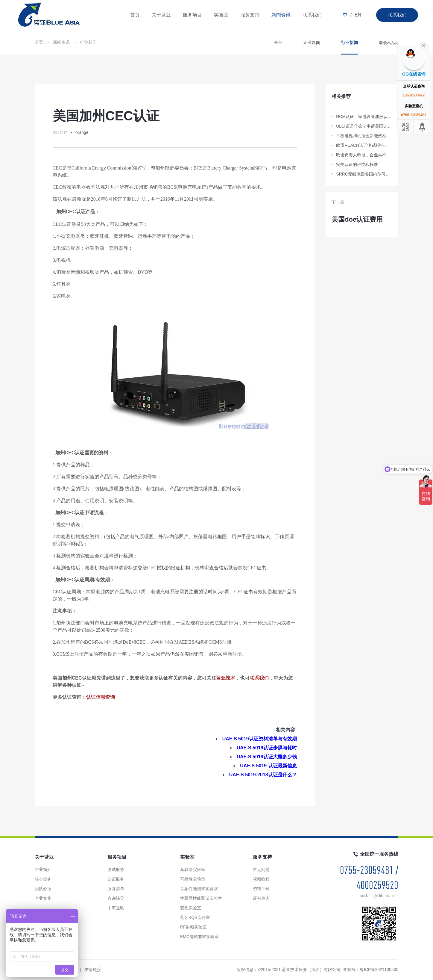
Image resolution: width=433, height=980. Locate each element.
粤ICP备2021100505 (379, 970)
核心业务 (43, 879)
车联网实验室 (193, 869)
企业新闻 (312, 43)
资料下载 (261, 889)
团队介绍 (43, 889)
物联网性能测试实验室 (201, 898)
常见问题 (261, 869)
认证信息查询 (101, 697)
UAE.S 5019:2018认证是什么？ (263, 775)
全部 (278, 43)
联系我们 (397, 15)
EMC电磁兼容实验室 (199, 937)
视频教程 (261, 879)
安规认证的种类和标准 (357, 164)
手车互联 (116, 908)
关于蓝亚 (161, 15)
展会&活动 (389, 43)
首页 (135, 15)
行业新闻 (88, 42)
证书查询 (261, 898)
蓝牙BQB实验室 (195, 917)
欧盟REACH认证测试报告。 (362, 145)
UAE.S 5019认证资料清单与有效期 (260, 739)
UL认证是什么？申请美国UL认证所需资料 (364, 126)
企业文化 (43, 898)
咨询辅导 (116, 898)
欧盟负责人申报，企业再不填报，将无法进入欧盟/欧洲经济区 (364, 155)
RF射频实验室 (193, 927)
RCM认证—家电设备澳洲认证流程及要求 (364, 117)
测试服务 (116, 869)
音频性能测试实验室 (199, 889)
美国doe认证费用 (357, 219)
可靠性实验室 (193, 879)
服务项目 (192, 15)
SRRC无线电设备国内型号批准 (364, 174)
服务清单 (116, 889)
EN (358, 15)
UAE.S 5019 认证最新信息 (268, 766)
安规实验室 (191, 908)
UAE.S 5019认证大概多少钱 (267, 757)
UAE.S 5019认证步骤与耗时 (267, 748)
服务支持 (250, 15)
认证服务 (116, 879)
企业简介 (43, 869)
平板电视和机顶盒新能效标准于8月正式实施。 (364, 136)
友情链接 (93, 970)
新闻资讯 (281, 15)
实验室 (221, 15)
